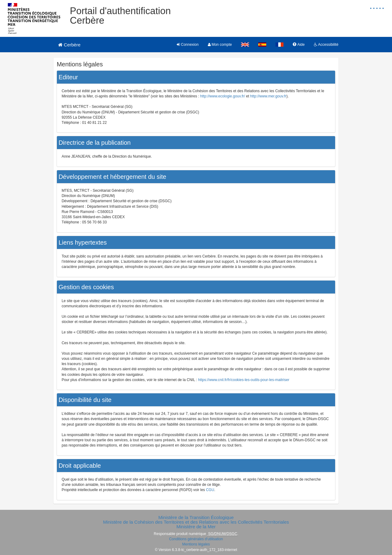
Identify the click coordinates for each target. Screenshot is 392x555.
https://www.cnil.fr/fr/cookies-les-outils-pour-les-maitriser (244, 380)
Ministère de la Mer (196, 527)
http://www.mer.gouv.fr (268, 96)
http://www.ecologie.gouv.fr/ (223, 96)
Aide (299, 45)
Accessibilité (326, 45)
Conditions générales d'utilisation (196, 539)
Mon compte (220, 45)
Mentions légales (196, 544)
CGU (210, 490)
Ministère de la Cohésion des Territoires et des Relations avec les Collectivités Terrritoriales (196, 522)
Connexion (188, 45)
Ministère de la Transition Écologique (196, 517)
